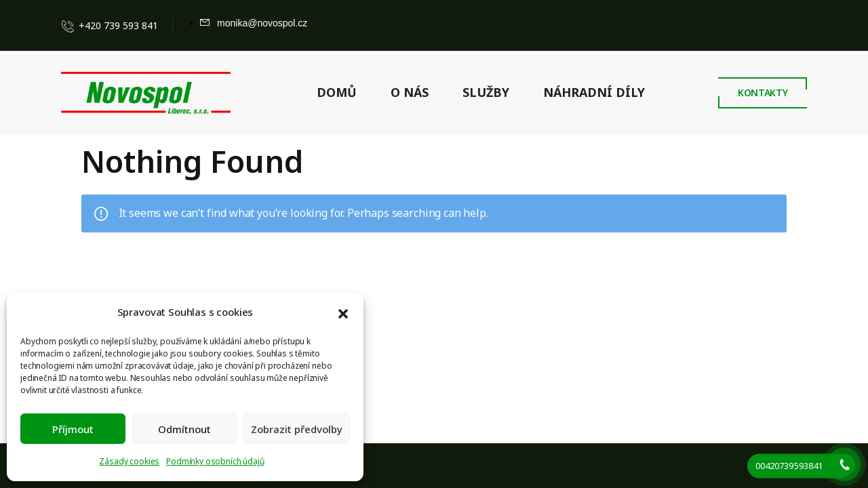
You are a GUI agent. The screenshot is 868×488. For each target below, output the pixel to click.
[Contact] (71, 26)
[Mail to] (254, 23)
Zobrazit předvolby (297, 429)
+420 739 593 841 (118, 25)
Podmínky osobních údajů (215, 461)
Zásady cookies (129, 461)
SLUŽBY (486, 92)
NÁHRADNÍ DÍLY (594, 92)
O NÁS (410, 92)
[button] (343, 312)
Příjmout (73, 429)
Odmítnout (184, 429)
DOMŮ (337, 92)
